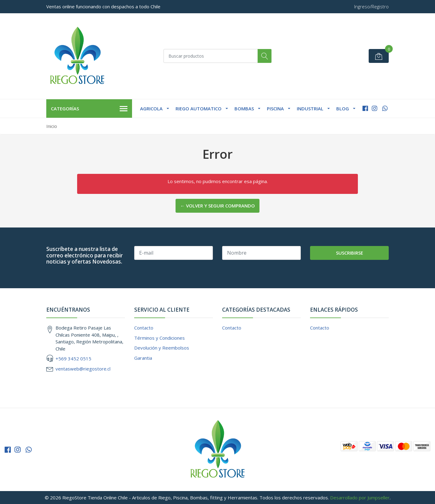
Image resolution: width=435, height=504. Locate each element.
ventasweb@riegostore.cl (83, 369)
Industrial (310, 109)
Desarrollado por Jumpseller (360, 498)
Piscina (275, 109)
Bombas (244, 109)
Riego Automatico (199, 109)
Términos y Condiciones (159, 338)
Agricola (151, 109)
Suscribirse (350, 253)
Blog (343, 109)
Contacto (144, 328)
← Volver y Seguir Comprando (217, 206)
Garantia (143, 358)
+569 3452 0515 (73, 359)
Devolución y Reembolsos (162, 348)
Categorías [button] (89, 109)
